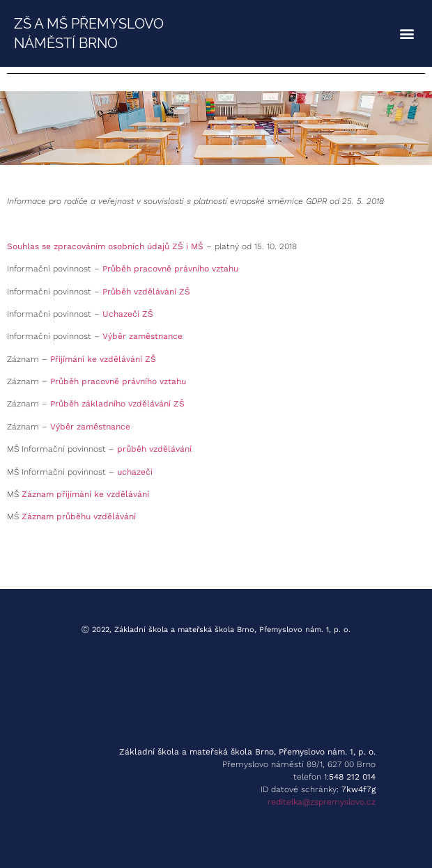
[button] (407, 34)
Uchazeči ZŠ (128, 314)
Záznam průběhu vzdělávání (79, 516)
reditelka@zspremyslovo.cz (322, 802)
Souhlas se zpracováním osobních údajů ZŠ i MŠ (105, 246)
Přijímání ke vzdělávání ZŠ (103, 359)
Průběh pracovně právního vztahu (170, 269)
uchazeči (135, 472)
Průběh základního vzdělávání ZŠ (117, 404)
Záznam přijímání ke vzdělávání (85, 494)
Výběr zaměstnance (142, 336)
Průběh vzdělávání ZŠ (146, 292)
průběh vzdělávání (154, 449)
